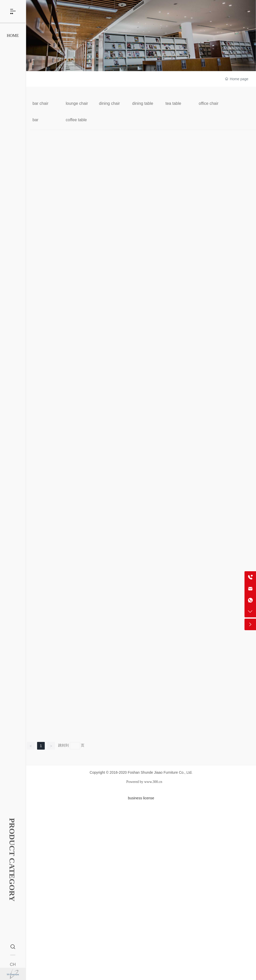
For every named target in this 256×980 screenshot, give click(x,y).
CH (13, 964)
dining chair (109, 103)
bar (35, 120)
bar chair (40, 103)
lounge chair (77, 103)
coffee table (76, 120)
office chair (209, 103)
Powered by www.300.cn (144, 782)
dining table (143, 103)
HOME (13, 40)
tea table (173, 103)
